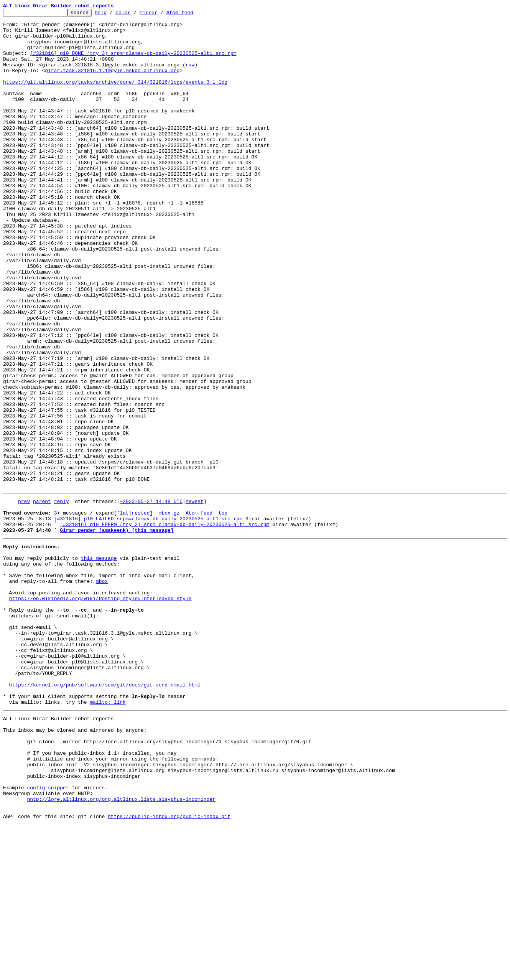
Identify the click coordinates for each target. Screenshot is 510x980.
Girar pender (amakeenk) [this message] (117, 632)
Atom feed (192, 15)
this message (99, 664)
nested (141, 612)
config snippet (48, 937)
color (135, 15)
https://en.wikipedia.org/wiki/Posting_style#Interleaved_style (100, 712)
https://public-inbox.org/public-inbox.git (169, 972)
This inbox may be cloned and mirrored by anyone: (75, 868)
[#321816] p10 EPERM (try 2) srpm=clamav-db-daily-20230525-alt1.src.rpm (165, 625)
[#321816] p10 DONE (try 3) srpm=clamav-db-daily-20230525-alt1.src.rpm (133, 62)
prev (24, 598)
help (113, 15)
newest (195, 598)
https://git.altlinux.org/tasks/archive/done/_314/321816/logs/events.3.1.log (115, 97)
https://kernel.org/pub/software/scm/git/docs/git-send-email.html (105, 816)
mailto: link (108, 836)
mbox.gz (169, 612)
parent (42, 598)
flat (123, 612)
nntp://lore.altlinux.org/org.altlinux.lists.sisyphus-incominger (121, 951)
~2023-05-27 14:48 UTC (151, 598)
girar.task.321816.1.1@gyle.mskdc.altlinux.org (112, 83)
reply (62, 598)
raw (190, 76)
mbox (102, 691)
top (223, 612)
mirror (160, 15)
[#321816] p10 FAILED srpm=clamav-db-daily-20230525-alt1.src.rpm (148, 619)
